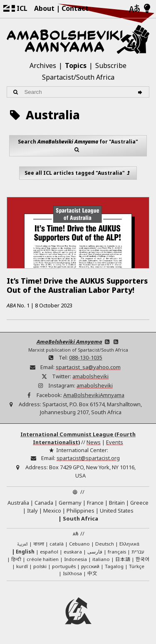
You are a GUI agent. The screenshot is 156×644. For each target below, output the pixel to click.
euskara (73, 552)
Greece (139, 503)
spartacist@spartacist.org (88, 458)
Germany (70, 503)
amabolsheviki (90, 376)
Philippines (80, 511)
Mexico (52, 511)
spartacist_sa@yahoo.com (88, 367)
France (95, 503)
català (57, 544)
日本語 (123, 559)
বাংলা (39, 544)
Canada (44, 503)
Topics (76, 65)
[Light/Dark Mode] (147, 9)
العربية (22, 545)
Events (115, 442)
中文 (92, 573)
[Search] (141, 92)
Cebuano (79, 544)
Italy (32, 511)
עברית (138, 552)
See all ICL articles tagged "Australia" (78, 173)
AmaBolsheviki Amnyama (69, 342)
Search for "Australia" (78, 146)
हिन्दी (16, 559)
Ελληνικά (129, 544)
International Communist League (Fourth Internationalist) (78, 438)
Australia (18, 503)
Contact (75, 8)
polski (40, 566)
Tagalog (114, 566)
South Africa (80, 518)
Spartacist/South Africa (78, 77)
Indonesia (76, 559)
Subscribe (111, 65)
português (64, 566)
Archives (43, 65)
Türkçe (137, 566)
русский (90, 566)
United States (117, 511)
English (25, 552)
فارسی (95, 552)
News (94, 442)
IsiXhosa (72, 573)
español (49, 552)
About (44, 8)
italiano (101, 559)
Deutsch (105, 544)
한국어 (142, 559)
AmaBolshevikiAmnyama (94, 395)
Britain (117, 503)
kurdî (22, 566)
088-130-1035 (86, 357)
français (117, 552)
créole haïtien (43, 559)
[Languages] (134, 9)
